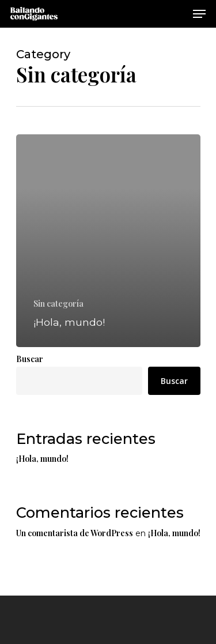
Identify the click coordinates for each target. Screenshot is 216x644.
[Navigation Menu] (199, 14)
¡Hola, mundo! (42, 459)
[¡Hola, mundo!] (108, 241)
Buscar (30, 359)
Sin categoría (58, 304)
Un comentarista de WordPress (75, 533)
